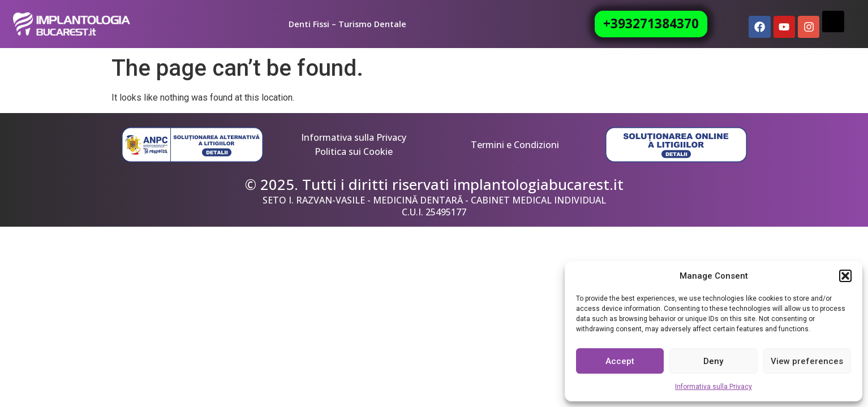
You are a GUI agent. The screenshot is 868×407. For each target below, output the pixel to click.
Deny (713, 361)
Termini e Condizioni (515, 145)
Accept (620, 361)
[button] (845, 276)
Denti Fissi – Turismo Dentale (347, 24)
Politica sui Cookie (354, 151)
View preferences (807, 361)
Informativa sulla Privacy (714, 387)
